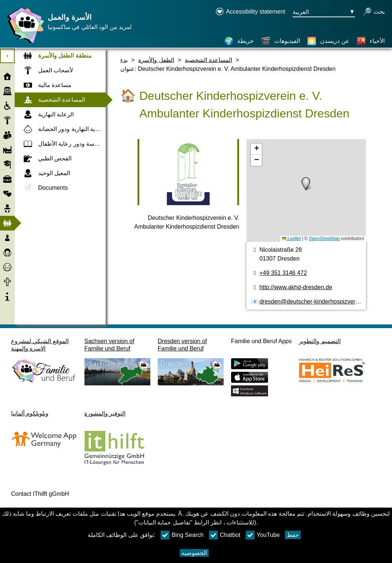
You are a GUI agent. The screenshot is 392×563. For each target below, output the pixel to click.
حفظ (293, 535)
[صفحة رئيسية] (24, 43)
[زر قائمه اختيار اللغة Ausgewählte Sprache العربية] (324, 12)
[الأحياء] (371, 41)
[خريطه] (306, 190)
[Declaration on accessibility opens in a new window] (250, 12)
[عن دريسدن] (328, 41)
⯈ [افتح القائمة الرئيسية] (8, 56)
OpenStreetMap (324, 239)
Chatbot (225, 535)
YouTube (263, 535)
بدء (124, 60)
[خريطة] (239, 41)
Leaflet (291, 239)
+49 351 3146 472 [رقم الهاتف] (283, 273)
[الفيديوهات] (281, 41)
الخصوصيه (194, 553)
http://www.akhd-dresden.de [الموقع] (296, 287)
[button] (306, 184)
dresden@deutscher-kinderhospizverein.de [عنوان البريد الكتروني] (315, 302)
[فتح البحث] (373, 12)
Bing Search (182, 535)
